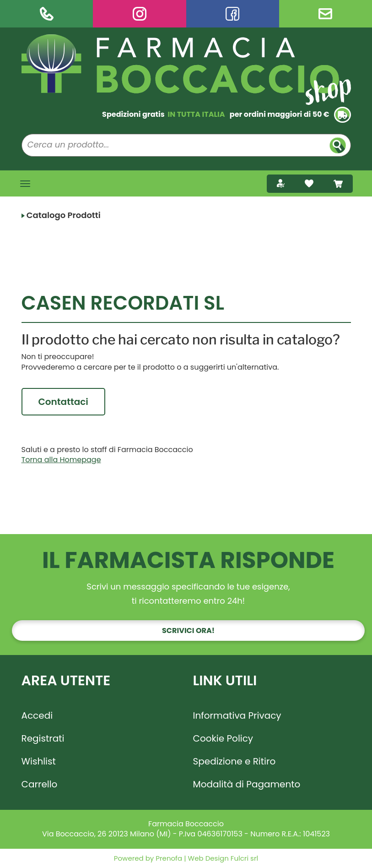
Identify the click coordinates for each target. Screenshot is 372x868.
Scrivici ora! (188, 631)
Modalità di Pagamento (247, 784)
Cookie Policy (223, 738)
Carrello (40, 784)
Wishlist (39, 761)
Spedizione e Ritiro (235, 761)
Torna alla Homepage (61, 460)
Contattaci (63, 402)
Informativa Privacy (237, 715)
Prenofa (168, 858)
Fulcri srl (244, 858)
